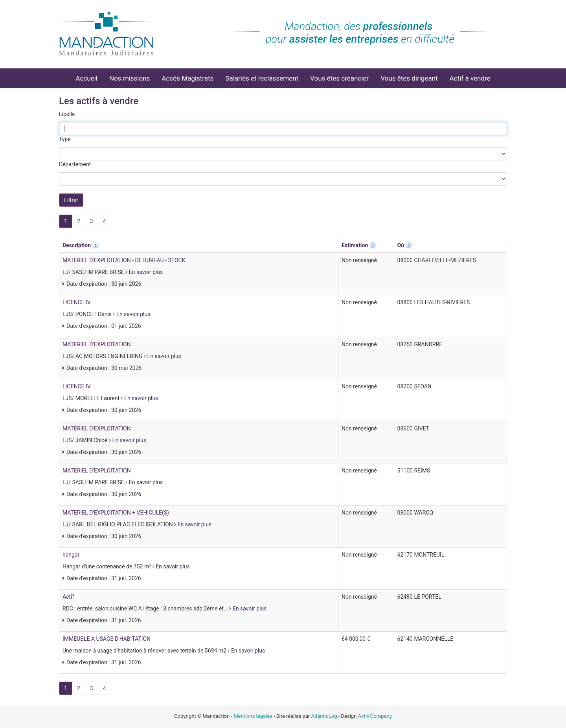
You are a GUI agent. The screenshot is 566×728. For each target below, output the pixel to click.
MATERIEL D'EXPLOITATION (97, 344)
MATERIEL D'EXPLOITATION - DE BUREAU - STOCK (124, 260)
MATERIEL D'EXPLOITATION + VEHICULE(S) (116, 513)
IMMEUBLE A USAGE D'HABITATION (107, 639)
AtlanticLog (324, 716)
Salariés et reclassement (262, 78)
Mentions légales (253, 716)
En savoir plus (144, 272)
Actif (68, 597)
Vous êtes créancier (339, 78)
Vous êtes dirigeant (409, 78)
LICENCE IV (77, 302)
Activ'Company (375, 716)
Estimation (355, 245)
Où (401, 245)
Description (77, 245)
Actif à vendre (470, 78)
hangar (71, 555)
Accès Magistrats (187, 78)
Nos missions (130, 78)
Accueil (86, 78)
